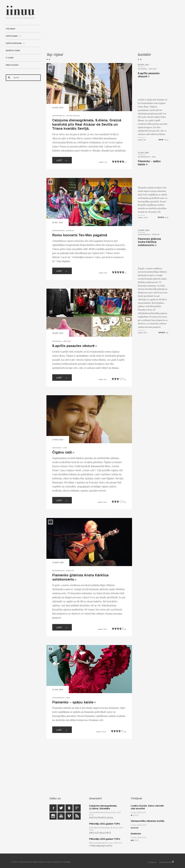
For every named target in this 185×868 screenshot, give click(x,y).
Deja (68, 698)
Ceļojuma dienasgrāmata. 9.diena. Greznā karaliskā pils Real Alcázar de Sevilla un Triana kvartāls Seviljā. (87, 125)
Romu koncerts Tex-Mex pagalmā (80, 235)
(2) (73, 453)
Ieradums (136, 834)
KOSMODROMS (165, 862)
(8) (95, 702)
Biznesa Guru (13, 51)
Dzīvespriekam (14, 43)
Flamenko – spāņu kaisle (73, 702)
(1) (96, 346)
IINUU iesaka (12, 65)
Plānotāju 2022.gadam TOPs (105, 839)
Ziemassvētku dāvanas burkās (148, 821)
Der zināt (67, 341)
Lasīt (62, 160)
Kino (65, 448)
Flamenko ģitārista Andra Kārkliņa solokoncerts (80, 577)
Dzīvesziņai (12, 36)
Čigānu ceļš (62, 452)
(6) (75, 580)
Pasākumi (70, 231)
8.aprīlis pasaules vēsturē (73, 346)
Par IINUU (11, 29)
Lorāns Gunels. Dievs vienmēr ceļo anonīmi (147, 807)
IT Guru (10, 58)
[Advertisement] (107, 26)
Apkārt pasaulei (73, 116)
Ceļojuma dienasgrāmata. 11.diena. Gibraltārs (103, 807)
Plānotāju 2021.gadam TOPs (105, 824)
